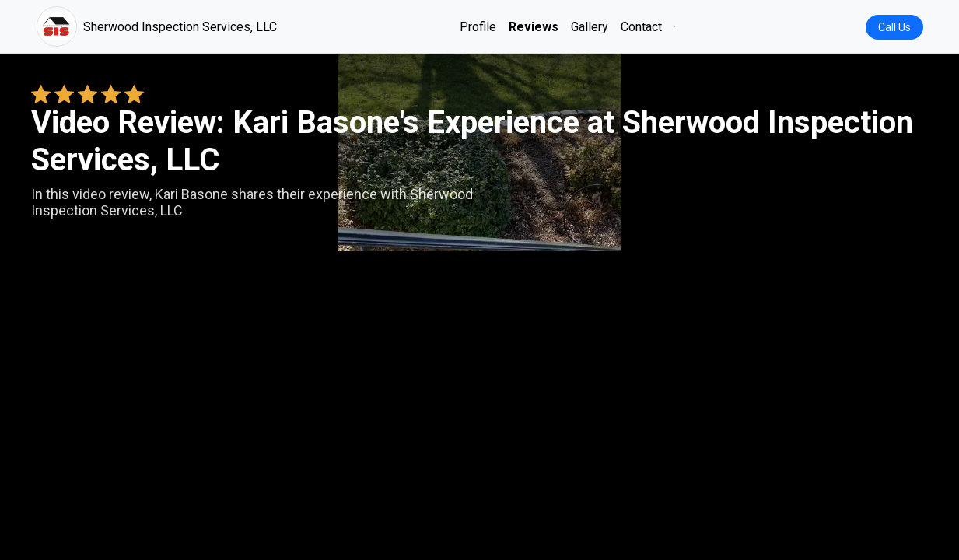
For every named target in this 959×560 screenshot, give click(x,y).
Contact (641, 27)
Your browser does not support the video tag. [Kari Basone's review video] (480, 306)
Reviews (534, 27)
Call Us (894, 27)
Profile (478, 27)
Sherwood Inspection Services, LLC (157, 26)
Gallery (590, 27)
